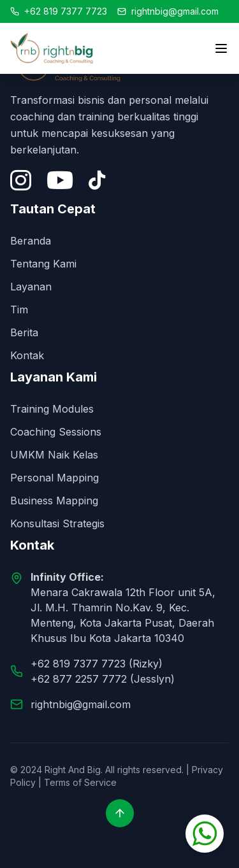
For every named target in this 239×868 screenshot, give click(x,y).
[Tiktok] (97, 180)
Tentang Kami (43, 264)
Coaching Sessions (56, 432)
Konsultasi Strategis (57, 523)
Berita (24, 332)
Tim (19, 309)
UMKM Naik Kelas (54, 455)
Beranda (31, 241)
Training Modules (52, 409)
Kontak (27, 355)
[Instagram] (21, 180)
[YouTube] (60, 180)
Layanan (31, 287)
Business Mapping (54, 501)
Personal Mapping (54, 478)
